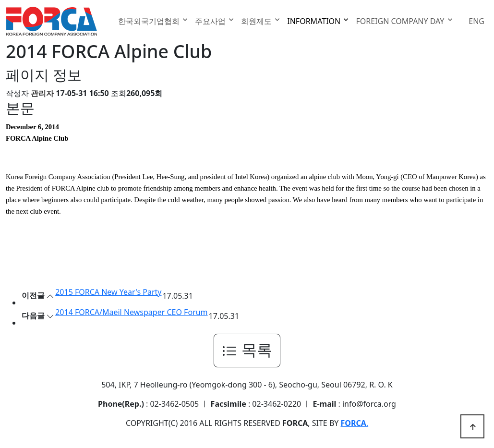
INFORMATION (315, 21)
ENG (476, 21)
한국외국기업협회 (150, 21)
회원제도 (257, 21)
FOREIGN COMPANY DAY (401, 21)
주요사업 (211, 21)
